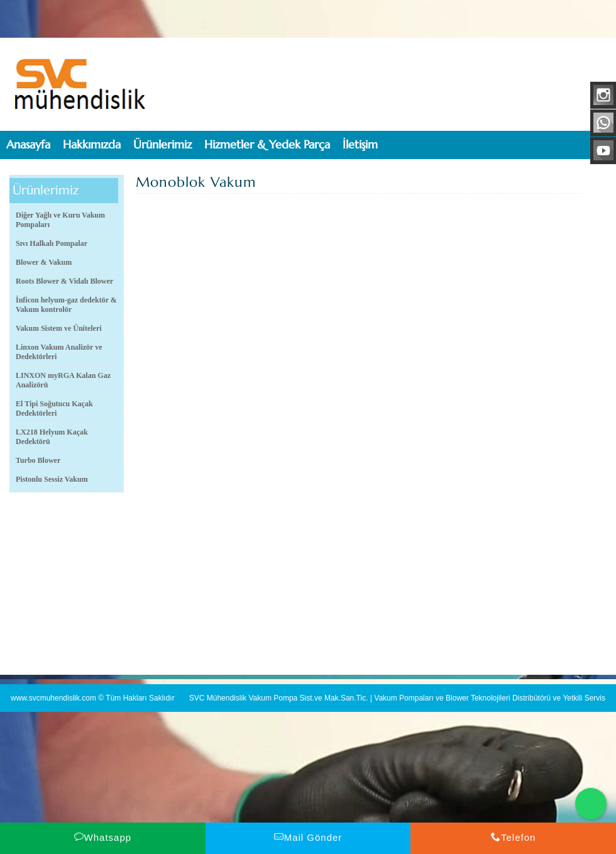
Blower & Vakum (44, 262)
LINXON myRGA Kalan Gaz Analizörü (63, 380)
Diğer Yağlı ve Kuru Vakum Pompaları (60, 220)
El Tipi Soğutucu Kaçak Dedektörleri (54, 408)
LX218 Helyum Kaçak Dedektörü (52, 437)
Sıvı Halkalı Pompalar (52, 243)
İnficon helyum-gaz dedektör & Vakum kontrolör (66, 305)
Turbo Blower (38, 460)
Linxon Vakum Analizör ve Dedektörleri (59, 352)
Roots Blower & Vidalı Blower (64, 281)
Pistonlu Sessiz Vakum (52, 479)
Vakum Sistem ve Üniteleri (59, 328)
